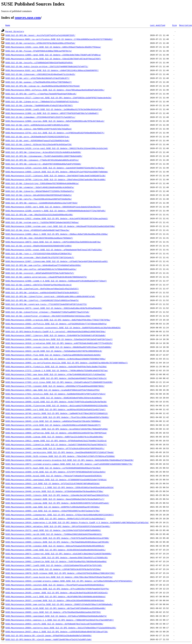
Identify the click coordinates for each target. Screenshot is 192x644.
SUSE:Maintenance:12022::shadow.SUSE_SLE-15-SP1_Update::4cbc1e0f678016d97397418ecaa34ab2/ (57, 218)
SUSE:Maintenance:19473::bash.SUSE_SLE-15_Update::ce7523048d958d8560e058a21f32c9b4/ (53, 468)
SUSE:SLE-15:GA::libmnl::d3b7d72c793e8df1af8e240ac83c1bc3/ (39, 285)
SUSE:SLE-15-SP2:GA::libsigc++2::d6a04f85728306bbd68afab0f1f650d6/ (43, 164)
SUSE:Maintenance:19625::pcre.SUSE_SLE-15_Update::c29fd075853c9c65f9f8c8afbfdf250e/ (53, 569)
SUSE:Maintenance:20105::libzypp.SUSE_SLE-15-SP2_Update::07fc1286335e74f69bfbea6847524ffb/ (57, 589)
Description (186, 25)
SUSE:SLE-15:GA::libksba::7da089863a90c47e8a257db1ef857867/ (39, 105)
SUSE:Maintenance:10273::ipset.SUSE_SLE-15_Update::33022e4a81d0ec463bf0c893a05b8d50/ (54, 308)
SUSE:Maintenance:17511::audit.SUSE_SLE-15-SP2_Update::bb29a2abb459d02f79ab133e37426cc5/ (56, 378)
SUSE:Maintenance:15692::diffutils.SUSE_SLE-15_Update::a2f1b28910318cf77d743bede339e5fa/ (56, 324)
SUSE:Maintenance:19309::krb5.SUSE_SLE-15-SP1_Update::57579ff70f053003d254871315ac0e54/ (56, 472)
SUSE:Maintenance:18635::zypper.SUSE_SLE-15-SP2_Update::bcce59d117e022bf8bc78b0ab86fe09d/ (57, 429)
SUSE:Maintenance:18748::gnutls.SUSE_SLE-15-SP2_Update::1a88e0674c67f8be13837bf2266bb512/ (57, 413)
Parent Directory (15, 31)
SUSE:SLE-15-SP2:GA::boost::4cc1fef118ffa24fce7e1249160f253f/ (40, 35)
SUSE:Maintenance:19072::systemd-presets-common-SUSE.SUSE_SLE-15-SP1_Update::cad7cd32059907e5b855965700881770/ (69, 464)
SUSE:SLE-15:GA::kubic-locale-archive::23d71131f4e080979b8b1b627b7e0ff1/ (47, 66)
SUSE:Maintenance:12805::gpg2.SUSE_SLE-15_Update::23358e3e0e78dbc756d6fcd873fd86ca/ (53, 55)
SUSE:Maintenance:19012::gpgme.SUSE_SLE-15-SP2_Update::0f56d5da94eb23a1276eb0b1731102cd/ (56, 441)
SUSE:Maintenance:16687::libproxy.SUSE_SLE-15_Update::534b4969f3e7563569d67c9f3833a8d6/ (56, 335)
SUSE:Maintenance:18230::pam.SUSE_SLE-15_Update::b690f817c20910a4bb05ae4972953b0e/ (53, 507)
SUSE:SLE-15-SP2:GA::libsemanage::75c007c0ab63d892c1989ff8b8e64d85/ (44, 156)
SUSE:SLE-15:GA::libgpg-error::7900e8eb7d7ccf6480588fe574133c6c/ (42, 101)
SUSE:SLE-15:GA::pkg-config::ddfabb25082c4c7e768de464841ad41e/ (41, 269)
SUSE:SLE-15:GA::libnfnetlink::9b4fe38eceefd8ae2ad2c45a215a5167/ (42, 289)
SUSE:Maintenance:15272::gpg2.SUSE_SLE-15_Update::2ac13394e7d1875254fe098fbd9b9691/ (53, 530)
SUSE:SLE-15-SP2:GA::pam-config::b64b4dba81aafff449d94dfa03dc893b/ (43, 265)
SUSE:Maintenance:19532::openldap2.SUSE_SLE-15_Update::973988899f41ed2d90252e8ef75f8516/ (56, 480)
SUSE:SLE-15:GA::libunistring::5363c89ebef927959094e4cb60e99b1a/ (42, 183)
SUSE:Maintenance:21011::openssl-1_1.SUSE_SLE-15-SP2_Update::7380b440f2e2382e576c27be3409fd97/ (60, 620)
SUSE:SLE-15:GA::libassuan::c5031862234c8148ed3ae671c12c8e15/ (40, 74)
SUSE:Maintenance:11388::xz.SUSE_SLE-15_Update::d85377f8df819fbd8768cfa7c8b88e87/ (52, 113)
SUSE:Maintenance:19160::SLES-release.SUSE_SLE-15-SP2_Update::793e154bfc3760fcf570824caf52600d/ (60, 456)
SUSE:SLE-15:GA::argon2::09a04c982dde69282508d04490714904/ (39, 246)
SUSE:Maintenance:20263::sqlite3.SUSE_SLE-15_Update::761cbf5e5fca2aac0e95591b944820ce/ (55, 585)
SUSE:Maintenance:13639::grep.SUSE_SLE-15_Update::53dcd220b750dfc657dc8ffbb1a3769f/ (53, 59)
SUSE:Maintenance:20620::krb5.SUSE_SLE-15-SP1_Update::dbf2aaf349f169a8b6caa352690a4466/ (56, 608)
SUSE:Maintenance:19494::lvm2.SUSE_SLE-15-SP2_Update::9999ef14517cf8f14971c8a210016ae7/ (56, 519)
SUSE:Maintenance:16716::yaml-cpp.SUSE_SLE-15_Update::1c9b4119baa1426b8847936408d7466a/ (56, 359)
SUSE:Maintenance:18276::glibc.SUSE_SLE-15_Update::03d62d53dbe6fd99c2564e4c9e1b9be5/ (54, 398)
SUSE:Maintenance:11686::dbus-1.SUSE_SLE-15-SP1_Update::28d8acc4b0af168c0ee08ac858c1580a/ (57, 234)
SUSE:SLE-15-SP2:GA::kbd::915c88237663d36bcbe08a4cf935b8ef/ (39, 238)
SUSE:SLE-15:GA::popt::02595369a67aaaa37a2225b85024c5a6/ (37, 140)
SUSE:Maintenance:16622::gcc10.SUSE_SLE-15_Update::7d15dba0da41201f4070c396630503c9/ (54, 351)
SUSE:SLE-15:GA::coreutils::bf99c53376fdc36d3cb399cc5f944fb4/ (40, 43)
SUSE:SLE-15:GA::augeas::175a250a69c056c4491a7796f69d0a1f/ (39, 82)
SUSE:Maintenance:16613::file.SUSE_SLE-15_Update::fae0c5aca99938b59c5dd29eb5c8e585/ (53, 355)
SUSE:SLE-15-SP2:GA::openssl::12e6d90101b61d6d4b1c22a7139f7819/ (42, 203)
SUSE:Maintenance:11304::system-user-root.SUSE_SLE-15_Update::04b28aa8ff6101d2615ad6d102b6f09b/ (60, 226)
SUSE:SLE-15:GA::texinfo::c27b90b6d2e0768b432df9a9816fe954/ (39, 63)
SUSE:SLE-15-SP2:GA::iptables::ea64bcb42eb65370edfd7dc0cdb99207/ (42, 292)
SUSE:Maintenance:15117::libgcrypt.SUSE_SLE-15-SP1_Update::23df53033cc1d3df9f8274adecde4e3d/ (58, 98)
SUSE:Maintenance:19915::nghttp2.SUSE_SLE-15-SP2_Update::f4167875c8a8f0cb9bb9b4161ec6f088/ (57, 538)
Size (174, 25)
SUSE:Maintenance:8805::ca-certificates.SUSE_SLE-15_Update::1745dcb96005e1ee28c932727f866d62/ (59, 39)
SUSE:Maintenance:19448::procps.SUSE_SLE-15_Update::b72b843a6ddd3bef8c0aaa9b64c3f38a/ (54, 491)
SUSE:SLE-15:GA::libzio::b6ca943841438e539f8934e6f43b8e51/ (39, 195)
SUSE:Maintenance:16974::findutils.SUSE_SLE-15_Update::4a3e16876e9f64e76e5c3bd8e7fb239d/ (56, 367)
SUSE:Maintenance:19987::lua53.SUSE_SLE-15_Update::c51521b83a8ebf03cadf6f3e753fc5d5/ (54, 565)
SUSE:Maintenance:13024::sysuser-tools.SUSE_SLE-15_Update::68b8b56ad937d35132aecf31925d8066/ (58, 347)
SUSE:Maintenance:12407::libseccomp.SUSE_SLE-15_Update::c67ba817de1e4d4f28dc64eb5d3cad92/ (57, 261)
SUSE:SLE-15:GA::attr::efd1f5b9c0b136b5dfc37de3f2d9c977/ (37, 78)
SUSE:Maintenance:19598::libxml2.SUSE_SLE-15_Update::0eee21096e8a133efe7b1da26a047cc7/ (55, 499)
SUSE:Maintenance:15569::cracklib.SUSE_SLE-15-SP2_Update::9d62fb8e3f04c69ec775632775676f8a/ (58, 320)
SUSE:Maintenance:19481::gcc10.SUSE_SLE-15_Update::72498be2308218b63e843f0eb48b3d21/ (54, 534)
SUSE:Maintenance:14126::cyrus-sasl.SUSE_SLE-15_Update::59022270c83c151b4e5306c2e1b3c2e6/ (57, 148)
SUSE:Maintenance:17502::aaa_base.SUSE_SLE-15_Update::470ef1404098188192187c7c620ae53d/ (56, 374)
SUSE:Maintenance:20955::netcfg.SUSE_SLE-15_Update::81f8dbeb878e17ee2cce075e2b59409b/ (54, 624)
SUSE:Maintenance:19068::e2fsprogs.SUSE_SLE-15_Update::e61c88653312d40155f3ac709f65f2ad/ (56, 433)
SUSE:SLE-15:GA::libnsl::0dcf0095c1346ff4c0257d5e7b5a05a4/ (39, 129)
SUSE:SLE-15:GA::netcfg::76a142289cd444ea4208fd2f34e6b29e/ (39, 199)
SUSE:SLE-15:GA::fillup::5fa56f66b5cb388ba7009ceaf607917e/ (39, 51)
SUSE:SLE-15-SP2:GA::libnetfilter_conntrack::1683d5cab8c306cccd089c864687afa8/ (50, 296)
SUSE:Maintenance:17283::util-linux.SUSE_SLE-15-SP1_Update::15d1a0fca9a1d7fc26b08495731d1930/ (59, 382)
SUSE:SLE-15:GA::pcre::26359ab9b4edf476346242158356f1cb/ (37, 137)
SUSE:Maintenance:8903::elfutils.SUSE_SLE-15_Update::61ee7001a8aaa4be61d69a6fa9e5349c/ (55, 90)
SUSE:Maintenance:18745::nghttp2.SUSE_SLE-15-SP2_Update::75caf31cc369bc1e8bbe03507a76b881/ (57, 417)
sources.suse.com (28, 18)
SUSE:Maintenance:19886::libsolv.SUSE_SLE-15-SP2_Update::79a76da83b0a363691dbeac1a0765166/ (57, 542)
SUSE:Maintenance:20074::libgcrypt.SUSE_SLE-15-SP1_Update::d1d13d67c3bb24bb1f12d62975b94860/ (58, 554)
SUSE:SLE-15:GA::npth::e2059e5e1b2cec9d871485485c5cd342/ (37, 125)
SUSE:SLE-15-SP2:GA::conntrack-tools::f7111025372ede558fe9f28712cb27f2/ (46, 304)
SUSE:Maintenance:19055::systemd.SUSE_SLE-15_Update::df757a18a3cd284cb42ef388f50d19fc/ (55, 448)
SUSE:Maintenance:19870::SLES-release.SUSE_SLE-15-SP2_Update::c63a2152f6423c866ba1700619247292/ (60, 573)
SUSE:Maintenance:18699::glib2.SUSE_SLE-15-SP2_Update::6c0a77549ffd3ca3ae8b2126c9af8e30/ (56, 402)
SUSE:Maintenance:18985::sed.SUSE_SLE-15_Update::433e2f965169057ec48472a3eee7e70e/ (53, 511)
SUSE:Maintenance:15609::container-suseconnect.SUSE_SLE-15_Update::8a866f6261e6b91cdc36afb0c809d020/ (63, 328)
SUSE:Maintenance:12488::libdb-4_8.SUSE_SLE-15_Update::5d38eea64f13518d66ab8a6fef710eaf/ (56, 281)
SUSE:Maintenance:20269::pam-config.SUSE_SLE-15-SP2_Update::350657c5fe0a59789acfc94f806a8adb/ (59, 604)
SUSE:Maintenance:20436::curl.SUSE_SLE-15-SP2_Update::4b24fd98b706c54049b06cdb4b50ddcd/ (56, 596)
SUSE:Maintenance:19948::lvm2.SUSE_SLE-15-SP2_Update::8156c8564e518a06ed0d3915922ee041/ (56, 550)
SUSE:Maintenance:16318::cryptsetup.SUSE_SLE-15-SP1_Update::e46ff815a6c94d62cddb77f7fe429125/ (59, 343)
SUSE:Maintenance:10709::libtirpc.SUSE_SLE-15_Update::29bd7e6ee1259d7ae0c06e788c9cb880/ (56, 179)
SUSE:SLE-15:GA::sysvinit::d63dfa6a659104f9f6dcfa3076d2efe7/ (40, 273)
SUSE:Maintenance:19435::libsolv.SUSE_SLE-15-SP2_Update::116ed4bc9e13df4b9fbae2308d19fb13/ (57, 495)
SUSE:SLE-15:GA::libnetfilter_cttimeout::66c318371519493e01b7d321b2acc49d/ (48, 316)
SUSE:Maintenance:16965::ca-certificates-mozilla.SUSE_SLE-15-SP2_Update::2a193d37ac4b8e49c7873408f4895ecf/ (67, 363)
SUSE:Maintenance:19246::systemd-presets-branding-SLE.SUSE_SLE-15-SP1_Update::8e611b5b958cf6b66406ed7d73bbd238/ (70, 460)
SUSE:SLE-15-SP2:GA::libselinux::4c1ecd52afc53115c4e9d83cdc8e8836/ (43, 152)
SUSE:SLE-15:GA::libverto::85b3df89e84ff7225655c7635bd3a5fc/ (40, 191)
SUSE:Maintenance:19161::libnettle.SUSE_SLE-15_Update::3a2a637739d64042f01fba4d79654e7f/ (56, 444)
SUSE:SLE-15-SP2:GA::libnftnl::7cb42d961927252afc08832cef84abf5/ (42, 300)
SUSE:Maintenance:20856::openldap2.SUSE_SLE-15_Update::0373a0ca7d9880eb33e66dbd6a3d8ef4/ (56, 616)
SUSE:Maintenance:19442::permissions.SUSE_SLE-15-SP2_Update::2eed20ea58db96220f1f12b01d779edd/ (60, 452)
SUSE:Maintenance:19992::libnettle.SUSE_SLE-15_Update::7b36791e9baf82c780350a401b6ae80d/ (56, 561)
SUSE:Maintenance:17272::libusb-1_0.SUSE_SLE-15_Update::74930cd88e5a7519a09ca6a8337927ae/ (57, 370)
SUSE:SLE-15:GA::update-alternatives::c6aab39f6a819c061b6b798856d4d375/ (46, 277)
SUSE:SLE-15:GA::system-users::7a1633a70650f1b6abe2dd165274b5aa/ (42, 222)
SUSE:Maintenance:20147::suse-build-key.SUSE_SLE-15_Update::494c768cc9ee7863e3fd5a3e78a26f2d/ (59, 577)
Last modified (158, 25)
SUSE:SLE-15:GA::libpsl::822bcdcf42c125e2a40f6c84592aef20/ (39, 144)
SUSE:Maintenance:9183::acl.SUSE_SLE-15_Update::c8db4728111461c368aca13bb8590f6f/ (52, 70)
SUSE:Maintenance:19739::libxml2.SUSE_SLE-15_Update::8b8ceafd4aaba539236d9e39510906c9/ (55, 546)
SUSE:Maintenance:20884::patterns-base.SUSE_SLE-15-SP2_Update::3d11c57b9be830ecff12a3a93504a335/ (61, 628)
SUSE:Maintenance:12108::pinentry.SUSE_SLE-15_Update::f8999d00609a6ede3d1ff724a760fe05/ (56, 211)
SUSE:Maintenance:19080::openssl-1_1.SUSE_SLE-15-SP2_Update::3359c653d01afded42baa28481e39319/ (60, 487)
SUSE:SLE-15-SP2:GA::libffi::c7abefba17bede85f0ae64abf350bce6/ (41, 94)
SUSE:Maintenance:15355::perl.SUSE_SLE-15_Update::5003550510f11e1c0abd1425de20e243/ (53, 207)
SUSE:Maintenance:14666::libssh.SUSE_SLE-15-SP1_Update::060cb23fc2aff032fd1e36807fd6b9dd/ (57, 172)
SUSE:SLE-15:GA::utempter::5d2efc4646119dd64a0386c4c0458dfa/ (40, 187)
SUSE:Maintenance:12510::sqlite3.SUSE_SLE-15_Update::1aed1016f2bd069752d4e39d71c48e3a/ (55, 168)
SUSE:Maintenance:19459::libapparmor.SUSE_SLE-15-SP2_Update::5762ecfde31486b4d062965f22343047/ (60, 515)
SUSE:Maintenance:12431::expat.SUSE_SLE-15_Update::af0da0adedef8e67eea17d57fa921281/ (54, 250)
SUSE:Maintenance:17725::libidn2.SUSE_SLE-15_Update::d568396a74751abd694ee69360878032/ (55, 386)
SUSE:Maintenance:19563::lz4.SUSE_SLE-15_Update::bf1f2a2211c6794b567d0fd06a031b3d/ (53, 483)
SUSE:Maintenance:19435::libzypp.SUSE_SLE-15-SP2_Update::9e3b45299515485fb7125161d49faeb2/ (57, 503)
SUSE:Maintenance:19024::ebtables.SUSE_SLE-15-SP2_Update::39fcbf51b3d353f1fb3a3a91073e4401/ (58, 526)
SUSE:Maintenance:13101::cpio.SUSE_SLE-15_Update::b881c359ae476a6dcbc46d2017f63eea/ (53, 47)
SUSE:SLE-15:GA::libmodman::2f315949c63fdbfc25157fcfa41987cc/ (40, 117)
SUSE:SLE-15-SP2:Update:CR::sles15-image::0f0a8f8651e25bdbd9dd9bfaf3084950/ (49, 635)
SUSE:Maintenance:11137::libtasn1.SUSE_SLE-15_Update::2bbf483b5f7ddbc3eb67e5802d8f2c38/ (56, 176)
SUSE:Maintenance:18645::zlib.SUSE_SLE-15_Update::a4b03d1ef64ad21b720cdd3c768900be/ (53, 421)
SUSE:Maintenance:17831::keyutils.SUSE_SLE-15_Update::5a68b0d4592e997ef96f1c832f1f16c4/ (56, 394)
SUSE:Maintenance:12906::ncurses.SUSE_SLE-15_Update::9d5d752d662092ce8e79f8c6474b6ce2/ (55, 121)
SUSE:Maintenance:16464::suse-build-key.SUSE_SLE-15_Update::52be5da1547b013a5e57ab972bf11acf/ (59, 339)
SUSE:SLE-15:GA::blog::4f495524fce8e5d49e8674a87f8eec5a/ (37, 230)
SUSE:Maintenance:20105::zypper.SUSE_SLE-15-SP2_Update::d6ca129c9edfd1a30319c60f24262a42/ (57, 593)
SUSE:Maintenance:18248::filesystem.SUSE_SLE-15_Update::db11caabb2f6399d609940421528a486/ (57, 405)
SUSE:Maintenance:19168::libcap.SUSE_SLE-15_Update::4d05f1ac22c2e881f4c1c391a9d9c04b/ (54, 437)
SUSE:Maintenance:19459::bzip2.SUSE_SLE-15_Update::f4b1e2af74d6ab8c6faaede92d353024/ (54, 476)
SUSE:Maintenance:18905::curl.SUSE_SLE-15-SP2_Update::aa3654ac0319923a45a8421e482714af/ (56, 409)
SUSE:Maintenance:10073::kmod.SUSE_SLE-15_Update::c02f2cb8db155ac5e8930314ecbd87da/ (53, 242)
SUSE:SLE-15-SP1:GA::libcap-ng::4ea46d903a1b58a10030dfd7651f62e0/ (43, 86)
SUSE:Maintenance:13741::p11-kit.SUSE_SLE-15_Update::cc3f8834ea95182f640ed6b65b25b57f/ (55, 133)
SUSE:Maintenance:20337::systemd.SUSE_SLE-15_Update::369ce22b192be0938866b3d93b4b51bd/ (55, 600)
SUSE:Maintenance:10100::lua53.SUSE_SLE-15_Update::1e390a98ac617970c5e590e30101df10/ (54, 109)
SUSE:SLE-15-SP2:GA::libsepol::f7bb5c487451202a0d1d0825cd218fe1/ (42, 160)
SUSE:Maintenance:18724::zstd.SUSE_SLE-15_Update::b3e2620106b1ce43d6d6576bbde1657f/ (53, 425)
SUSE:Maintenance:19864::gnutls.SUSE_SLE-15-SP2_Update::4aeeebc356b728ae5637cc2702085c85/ (57, 558)
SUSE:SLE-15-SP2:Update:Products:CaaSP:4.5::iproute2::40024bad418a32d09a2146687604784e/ (56, 331)
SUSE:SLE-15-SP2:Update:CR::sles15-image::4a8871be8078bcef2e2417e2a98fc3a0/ (49, 639)
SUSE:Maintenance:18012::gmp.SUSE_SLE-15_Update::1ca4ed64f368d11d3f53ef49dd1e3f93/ (53, 390)
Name (8, 25)
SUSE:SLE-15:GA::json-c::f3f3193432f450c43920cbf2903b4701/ (39, 253)
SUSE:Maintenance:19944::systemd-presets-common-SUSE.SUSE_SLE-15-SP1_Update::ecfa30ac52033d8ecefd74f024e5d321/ (69, 581)
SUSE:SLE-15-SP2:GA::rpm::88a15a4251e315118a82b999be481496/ (39, 215)
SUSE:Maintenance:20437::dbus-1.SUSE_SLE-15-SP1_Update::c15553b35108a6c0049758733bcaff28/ (57, 632)
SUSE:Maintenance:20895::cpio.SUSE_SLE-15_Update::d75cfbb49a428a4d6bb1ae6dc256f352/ (53, 612)
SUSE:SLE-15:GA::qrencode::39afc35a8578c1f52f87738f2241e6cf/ (40, 257)
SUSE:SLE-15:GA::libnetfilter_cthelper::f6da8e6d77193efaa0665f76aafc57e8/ (47, 312)
